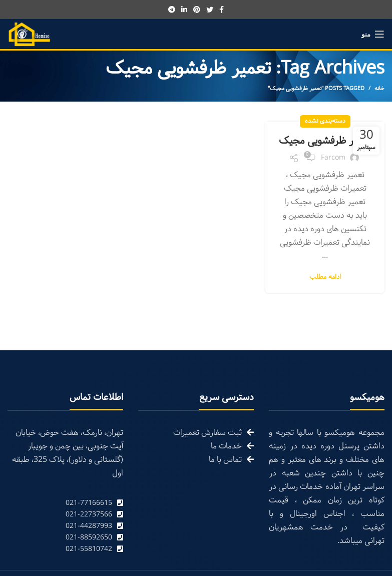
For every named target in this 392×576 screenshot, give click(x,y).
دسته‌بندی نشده (325, 121)
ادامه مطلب (325, 277)
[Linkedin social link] (184, 10)
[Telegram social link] (172, 10)
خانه (379, 89)
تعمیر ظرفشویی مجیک (325, 141)
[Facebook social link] (222, 10)
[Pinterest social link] (197, 10)
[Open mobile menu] (373, 34)
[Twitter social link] (210, 10)
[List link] (65, 503)
